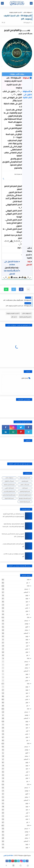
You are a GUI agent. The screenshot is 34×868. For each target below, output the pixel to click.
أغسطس (26, 592)
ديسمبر (26, 589)
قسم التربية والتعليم (25, 491)
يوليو (27, 595)
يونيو (27, 598)
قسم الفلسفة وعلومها (25, 498)
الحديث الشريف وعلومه (15, 12)
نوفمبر (26, 624)
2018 (28, 825)
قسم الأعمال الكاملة (25, 317)
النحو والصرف (25, 481)
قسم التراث (25, 488)
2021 (28, 709)
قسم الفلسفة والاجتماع (9, 495)
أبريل (27, 605)
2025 (28, 586)
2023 (28, 658)
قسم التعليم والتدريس (9, 491)
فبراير (27, 611)
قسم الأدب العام (25, 485)
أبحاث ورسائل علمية (25, 478)
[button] (21, 289)
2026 (28, 580)
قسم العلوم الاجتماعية (25, 495)
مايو (27, 602)
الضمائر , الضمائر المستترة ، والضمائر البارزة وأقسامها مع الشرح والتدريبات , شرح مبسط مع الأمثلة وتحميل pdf (13, 526)
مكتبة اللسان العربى (8, 855)
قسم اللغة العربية (9, 498)
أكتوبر (27, 627)
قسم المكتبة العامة (25, 502)
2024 (28, 617)
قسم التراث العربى (9, 488)
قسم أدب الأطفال (9, 481)
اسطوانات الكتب (27, 12)
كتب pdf (14, 317)
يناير (27, 583)
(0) (3, 22)
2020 (28, 743)
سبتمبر (26, 630)
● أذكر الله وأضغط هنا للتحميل (12, 272)
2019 (28, 784)
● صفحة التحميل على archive (12, 263)
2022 (28, 684)
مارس (27, 608)
